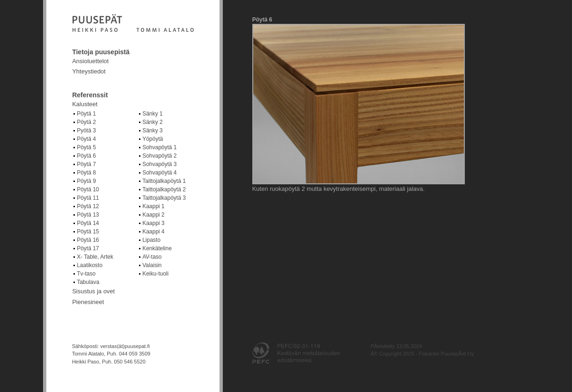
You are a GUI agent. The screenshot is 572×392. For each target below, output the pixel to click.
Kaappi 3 (153, 223)
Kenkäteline (157, 248)
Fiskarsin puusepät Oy (133, 24)
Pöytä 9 (86, 181)
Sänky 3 (152, 131)
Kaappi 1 (153, 206)
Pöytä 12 (88, 206)
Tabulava (88, 282)
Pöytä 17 (88, 248)
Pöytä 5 (86, 147)
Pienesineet (88, 302)
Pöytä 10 (88, 189)
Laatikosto (90, 265)
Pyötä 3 (86, 131)
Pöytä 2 (86, 122)
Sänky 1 (152, 114)
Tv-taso (86, 274)
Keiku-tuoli (155, 274)
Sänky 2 (152, 122)
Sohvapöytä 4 (159, 173)
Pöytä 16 (88, 240)
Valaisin (152, 265)
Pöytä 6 (86, 156)
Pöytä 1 (86, 114)
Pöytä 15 (88, 232)
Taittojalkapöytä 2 (164, 189)
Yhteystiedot (89, 71)
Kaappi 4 (153, 232)
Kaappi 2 (153, 215)
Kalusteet (85, 104)
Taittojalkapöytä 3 (164, 198)
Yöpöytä (153, 139)
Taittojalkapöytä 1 (164, 181)
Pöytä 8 (86, 173)
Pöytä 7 (86, 164)
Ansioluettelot (90, 61)
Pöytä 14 (88, 223)
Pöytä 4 (86, 139)
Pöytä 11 (88, 198)
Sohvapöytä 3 (159, 164)
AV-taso (152, 257)
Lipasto (151, 240)
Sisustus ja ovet (93, 291)
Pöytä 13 (88, 215)
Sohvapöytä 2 (159, 156)
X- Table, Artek (95, 257)
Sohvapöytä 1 (159, 147)
